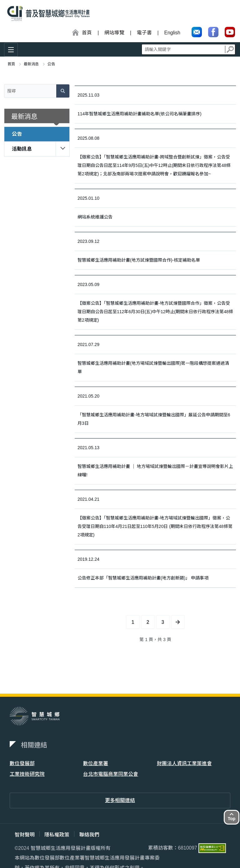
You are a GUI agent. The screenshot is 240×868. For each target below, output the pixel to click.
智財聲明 (25, 835)
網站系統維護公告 (95, 217)
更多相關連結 (120, 801)
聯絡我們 (90, 835)
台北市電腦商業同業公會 (111, 774)
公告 (17, 134)
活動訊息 (22, 149)
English (172, 33)
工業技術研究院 (27, 774)
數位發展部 (22, 763)
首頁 (11, 64)
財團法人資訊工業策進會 (184, 763)
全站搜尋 (188, 49)
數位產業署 (96, 763)
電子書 (144, 33)
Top (232, 817)
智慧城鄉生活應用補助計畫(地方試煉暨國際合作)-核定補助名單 (139, 260)
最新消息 (31, 64)
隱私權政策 (57, 835)
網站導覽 (114, 33)
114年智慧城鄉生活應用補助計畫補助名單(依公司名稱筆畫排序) (140, 114)
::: (4, 33)
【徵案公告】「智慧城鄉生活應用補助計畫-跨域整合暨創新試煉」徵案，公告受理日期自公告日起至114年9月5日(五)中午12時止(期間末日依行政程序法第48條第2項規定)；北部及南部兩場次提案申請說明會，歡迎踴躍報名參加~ (154, 165)
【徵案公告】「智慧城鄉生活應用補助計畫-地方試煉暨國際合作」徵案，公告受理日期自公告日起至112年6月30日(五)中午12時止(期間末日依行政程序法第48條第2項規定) (155, 312)
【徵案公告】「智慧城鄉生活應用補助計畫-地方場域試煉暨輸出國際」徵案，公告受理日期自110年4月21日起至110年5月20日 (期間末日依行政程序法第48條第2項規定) (155, 526)
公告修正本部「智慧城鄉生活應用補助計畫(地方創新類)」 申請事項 (143, 578)
